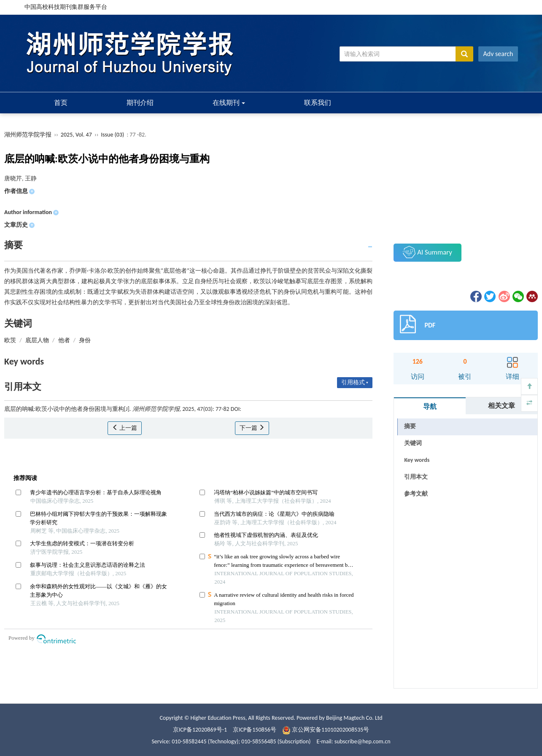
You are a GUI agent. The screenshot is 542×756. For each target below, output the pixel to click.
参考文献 (416, 494)
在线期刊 (229, 103)
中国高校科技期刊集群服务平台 (66, 7)
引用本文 (416, 477)
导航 (430, 406)
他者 (64, 340)
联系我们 (318, 103)
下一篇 (252, 428)
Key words (417, 460)
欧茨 (10, 340)
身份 (85, 340)
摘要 (410, 426)
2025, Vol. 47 (77, 135)
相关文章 (502, 406)
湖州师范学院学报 (28, 135)
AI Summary (427, 252)
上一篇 (125, 428)
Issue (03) (113, 135)
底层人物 (37, 340)
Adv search (498, 54)
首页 (61, 103)
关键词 (413, 443)
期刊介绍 (140, 103)
